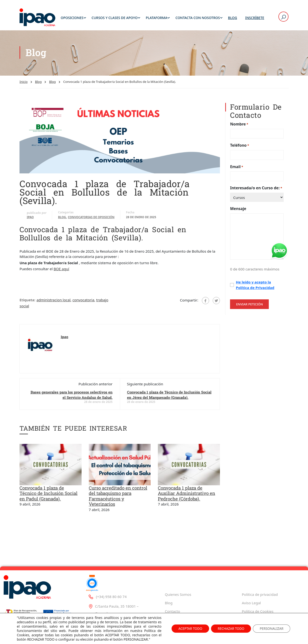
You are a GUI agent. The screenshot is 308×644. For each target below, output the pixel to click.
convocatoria (83, 301)
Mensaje (238, 210)
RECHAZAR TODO (229, 628)
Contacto (172, 611)
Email (237, 168)
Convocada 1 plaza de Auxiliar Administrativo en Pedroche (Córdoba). (186, 495)
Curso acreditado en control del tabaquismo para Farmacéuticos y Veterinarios (118, 498)
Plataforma (157, 18)
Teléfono (240, 147)
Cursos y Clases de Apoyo (115, 18)
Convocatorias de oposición (91, 219)
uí (67, 270)
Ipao (30, 219)
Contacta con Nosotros (198, 18)
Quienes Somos (178, 594)
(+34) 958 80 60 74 (107, 597)
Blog (233, 18)
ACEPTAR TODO (186, 628)
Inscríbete (255, 18)
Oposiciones (72, 18)
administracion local (54, 301)
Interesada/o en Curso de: (256, 190)
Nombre (239, 126)
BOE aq (60, 270)
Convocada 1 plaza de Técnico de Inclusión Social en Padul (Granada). (48, 495)
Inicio (23, 83)
